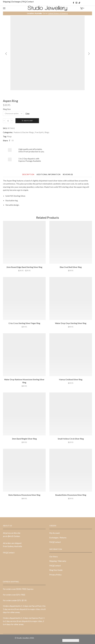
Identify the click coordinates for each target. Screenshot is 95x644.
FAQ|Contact (9, 553)
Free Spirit (39, 132)
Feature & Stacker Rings (24, 132)
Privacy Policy (55, 575)
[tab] (28, 174)
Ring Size (7, 109)
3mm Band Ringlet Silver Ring (24, 439)
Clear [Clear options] (28, 113)
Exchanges (16, 2)
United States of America (58, 13)
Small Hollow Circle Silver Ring (71, 439)
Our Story (53, 556)
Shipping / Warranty (58, 561)
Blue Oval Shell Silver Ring (71, 267)
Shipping (7, 2)
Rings (47, 132)
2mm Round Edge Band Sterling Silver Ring (24, 267)
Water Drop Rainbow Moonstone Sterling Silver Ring (24, 381)
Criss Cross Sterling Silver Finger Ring (24, 323)
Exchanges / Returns (58, 538)
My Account (55, 533)
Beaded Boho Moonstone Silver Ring (71, 495)
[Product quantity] (8, 121)
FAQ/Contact (28, 2)
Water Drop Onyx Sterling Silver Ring (71, 323)
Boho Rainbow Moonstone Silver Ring (24, 495)
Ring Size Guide (56, 570)
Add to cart (28, 121)
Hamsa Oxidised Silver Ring (71, 379)
